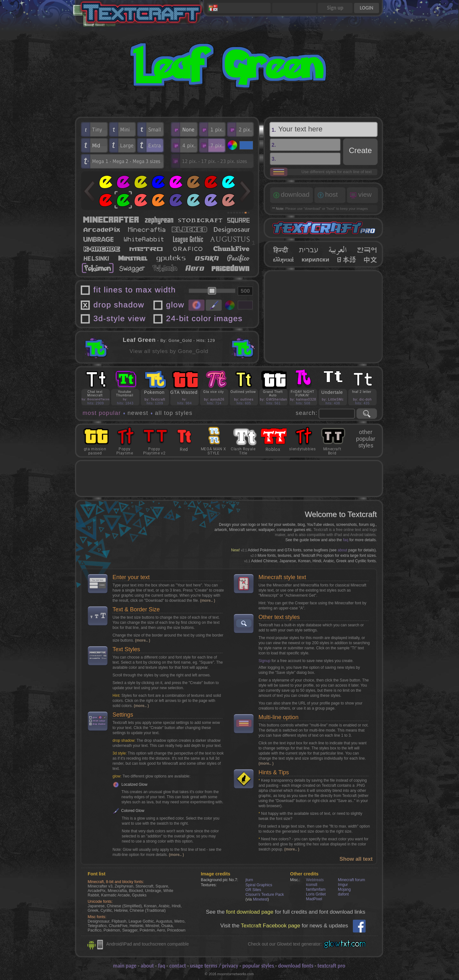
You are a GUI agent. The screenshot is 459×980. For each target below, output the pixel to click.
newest (138, 413)
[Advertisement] (324, 317)
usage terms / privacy (214, 966)
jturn (249, 880)
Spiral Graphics (259, 885)
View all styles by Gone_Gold (169, 351)
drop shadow (119, 305)
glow (175, 305)
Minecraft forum (351, 880)
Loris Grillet (316, 894)
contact (178, 966)
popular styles (258, 966)
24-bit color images (204, 318)
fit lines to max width (135, 290)
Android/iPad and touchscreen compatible (147, 944)
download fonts (296, 966)
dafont (343, 894)
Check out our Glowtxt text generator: (285, 944)
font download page (250, 912)
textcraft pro (331, 966)
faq (346, 540)
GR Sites (253, 890)
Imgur (343, 885)
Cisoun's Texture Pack (265, 895)
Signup (264, 661)
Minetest (260, 899)
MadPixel (314, 899)
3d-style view (120, 318)
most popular (102, 413)
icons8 (312, 885)
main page (125, 966)
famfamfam (316, 889)
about (342, 550)
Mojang (344, 889)
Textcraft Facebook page (271, 926)
